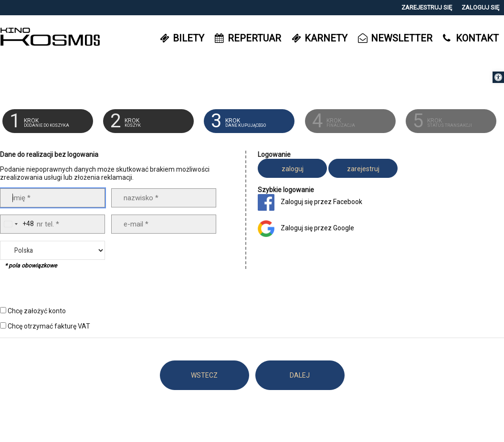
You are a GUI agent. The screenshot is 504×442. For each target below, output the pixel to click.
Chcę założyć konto (37, 311)
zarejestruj (363, 169)
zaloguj (293, 169)
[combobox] (17, 224)
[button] (498, 77)
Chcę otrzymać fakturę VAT (49, 326)
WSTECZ (204, 375)
